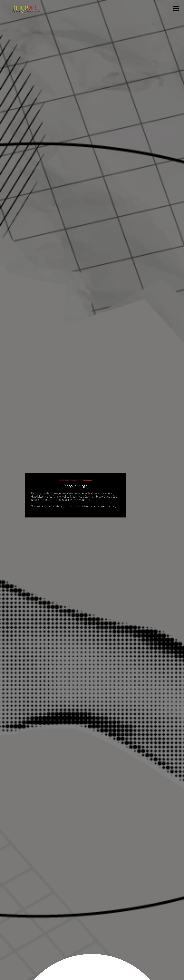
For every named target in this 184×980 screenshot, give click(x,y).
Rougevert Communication (69, 480)
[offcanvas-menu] (176, 8)
